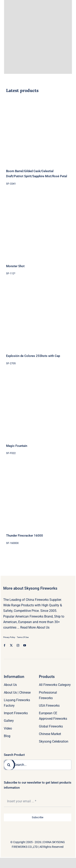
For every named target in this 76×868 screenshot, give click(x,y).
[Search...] (38, 765)
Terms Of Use (23, 637)
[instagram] (18, 645)
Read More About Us (35, 627)
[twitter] (11, 645)
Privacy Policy (9, 637)
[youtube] (25, 645)
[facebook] (5, 645)
